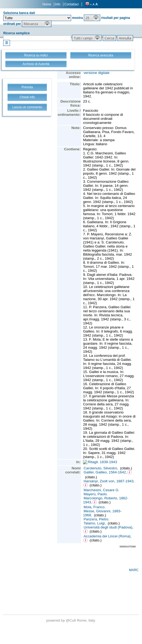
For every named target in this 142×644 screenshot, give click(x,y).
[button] (92, 18)
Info (58, 4)
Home (47, 4)
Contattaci (71, 4)
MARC (134, 570)
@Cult (71, 620)
